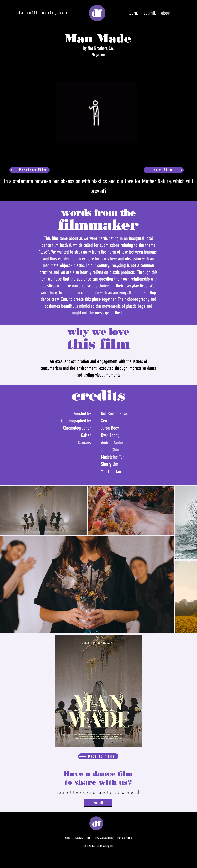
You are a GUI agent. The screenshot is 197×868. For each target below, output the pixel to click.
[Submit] (98, 803)
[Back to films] (98, 756)
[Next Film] (164, 170)
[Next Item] (190, 560)
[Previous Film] (30, 170)
